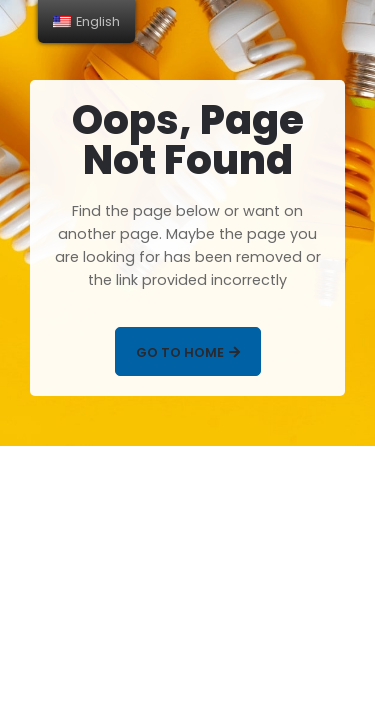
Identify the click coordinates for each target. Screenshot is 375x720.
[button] (188, 351)
